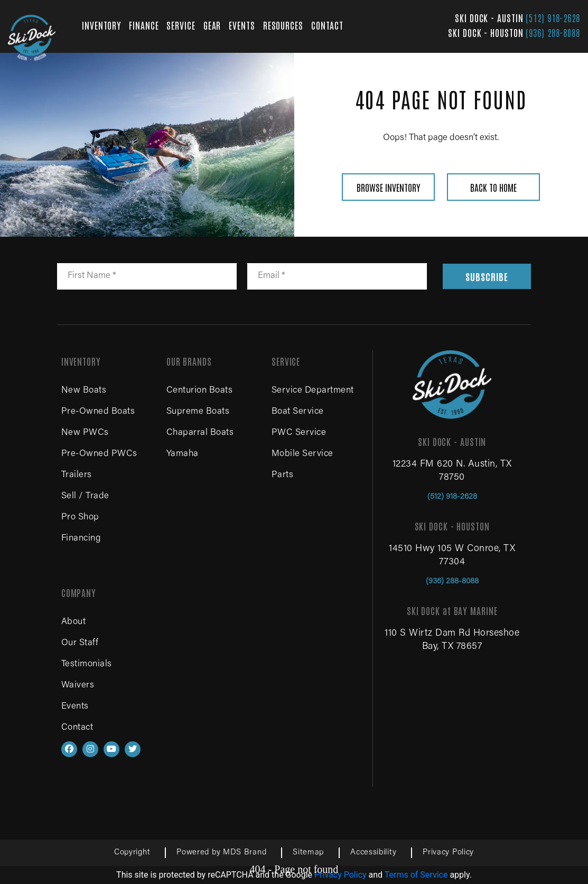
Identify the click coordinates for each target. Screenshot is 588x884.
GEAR (212, 25)
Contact (77, 728)
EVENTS (242, 25)
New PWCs (85, 433)
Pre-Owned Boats (98, 412)
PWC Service (299, 433)
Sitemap (308, 853)
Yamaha (183, 454)
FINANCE (144, 25)
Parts (283, 475)
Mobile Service (302, 454)
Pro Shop (80, 518)
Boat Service (298, 412)
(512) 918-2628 (553, 17)
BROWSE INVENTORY (388, 187)
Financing (81, 539)
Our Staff (80, 643)
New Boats (84, 391)
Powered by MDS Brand (221, 853)
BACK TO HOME (493, 187)
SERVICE (181, 25)
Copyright (132, 853)
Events (75, 707)
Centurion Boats (200, 391)
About (74, 622)
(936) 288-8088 (553, 32)
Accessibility (373, 853)
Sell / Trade (85, 496)
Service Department (313, 391)
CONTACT (327, 25)
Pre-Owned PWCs (99, 454)
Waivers (78, 686)
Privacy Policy (448, 853)
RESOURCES (283, 25)
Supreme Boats (198, 412)
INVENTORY (101, 25)
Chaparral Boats (200, 433)
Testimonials (87, 664)
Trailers (77, 475)
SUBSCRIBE (487, 276)
